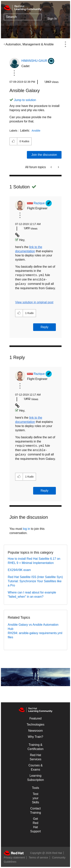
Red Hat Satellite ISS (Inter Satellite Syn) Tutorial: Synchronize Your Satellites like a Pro (35, 581)
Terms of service (38, 858)
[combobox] (23, 17)
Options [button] (65, 44)
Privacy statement (14, 858)
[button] (14, 73)
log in (27, 529)
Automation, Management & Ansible (30, 44)
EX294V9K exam (19, 570)
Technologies (35, 725)
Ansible (36, 131)
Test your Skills (35, 798)
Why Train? (35, 737)
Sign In (52, 19)
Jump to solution (25, 100)
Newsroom (35, 731)
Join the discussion (44, 155)
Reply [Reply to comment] (45, 327)
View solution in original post (34, 302)
